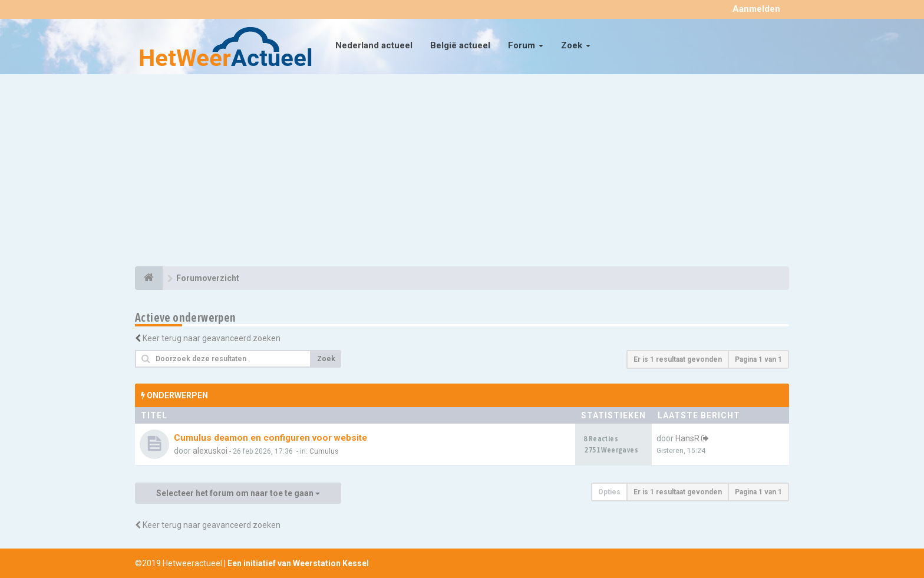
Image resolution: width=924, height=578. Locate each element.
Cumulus (324, 451)
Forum (526, 45)
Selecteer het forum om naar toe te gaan (238, 493)
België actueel (460, 45)
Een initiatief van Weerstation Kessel (298, 563)
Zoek (576, 45)
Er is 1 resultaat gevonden (678, 359)
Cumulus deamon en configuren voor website (270, 438)
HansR (687, 438)
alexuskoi (210, 451)
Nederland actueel (374, 45)
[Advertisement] (462, 172)
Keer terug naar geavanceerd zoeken (212, 338)
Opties (609, 492)
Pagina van (758, 359)
